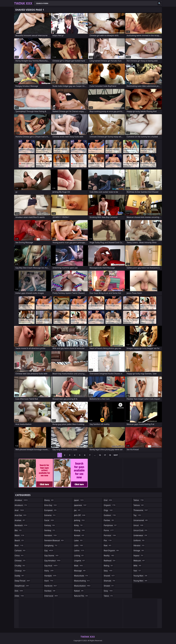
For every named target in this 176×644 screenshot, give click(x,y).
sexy (108, 571)
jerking (80, 520)
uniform (139, 540)
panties (109, 520)
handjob (51, 576)
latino (79, 551)
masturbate (81, 576)
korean (79, 535)
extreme (50, 515)
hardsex (50, 591)
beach (19, 540)
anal (20, 510)
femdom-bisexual (54, 540)
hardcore (51, 586)
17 (105, 455)
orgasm (110, 505)
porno (109, 530)
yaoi (137, 571)
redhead (110, 561)
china (19, 556)
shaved (109, 576)
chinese (20, 561)
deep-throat (23, 581)
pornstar (110, 535)
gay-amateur (53, 561)
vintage (139, 551)
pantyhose (110, 525)
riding (109, 566)
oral (108, 500)
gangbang (51, 545)
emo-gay (51, 505)
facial (49, 520)
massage (80, 571)
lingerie (80, 561)
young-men (141, 581)
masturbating (82, 581)
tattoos (139, 505)
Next (116, 455)
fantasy (50, 525)
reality (109, 556)
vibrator (139, 545)
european (51, 510)
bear (19, 545)
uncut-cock (141, 530)
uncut (139, 525)
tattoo (139, 500)
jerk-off (80, 515)
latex (79, 540)
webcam (139, 561)
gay (49, 551)
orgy (108, 510)
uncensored (141, 520)
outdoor (110, 515)
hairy (49, 571)
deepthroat (22, 586)
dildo (19, 596)
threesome (141, 510)
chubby (20, 566)
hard (49, 581)
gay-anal (51, 566)
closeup (20, 571)
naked (79, 591)
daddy (20, 576)
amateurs (21, 505)
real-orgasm (112, 551)
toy (137, 515)
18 (110, 455)
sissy (108, 591)
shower (109, 586)
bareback (21, 525)
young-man (141, 576)
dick (19, 591)
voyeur (139, 556)
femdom (51, 535)
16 (100, 455)
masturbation (82, 586)
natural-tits (81, 596)
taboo (109, 596)
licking (79, 556)
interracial (51, 596)
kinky (79, 525)
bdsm (20, 535)
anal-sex (21, 515)
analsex (20, 520)
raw (108, 545)
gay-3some (52, 556)
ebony (49, 500)
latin (79, 545)
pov (108, 540)
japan (79, 500)
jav (77, 510)
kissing (80, 530)
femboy (50, 530)
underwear (140, 535)
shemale (110, 581)
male (79, 566)
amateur (21, 500)
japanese (80, 505)
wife (137, 566)
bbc (18, 530)
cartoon (20, 551)
